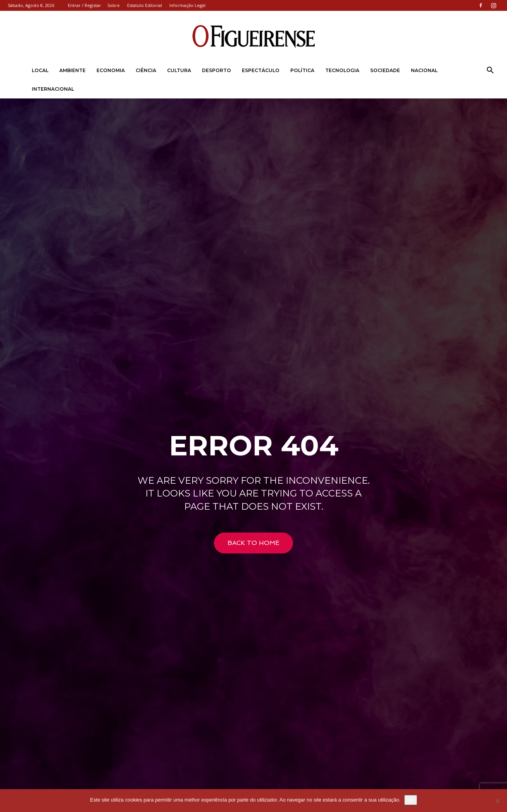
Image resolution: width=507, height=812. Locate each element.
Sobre (114, 5)
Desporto (216, 70)
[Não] (497, 801)
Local (40, 70)
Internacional (53, 89)
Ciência (146, 70)
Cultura (179, 70)
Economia (111, 70)
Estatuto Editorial (145, 5)
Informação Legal (187, 5)
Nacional (424, 70)
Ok (411, 800)
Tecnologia (342, 70)
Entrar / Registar (84, 5)
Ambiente (72, 70)
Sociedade (385, 70)
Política (302, 70)
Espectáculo (261, 70)
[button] (490, 71)
